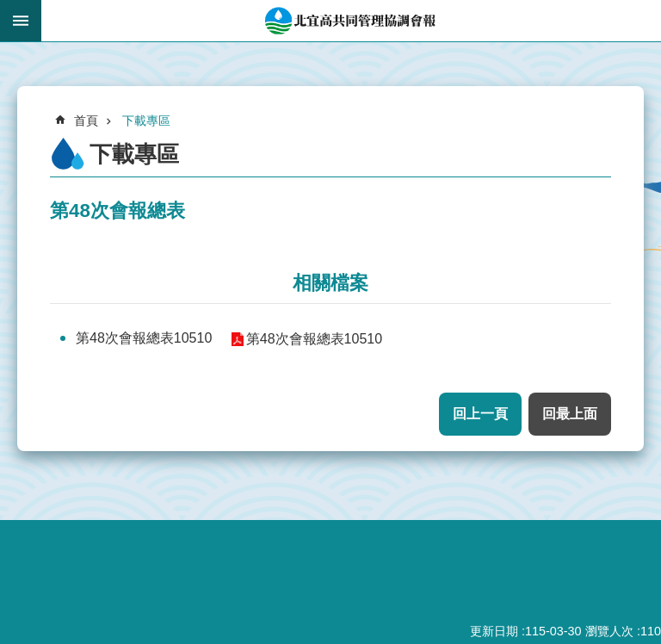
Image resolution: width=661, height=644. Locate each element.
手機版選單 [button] (21, 21)
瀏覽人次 (609, 631)
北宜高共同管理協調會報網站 (351, 21)
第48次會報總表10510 (144, 338)
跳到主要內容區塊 (9, 9)
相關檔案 (330, 283)
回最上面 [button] (570, 414)
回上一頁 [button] (480, 414)
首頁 (86, 121)
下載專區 (146, 121)
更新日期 (494, 631)
